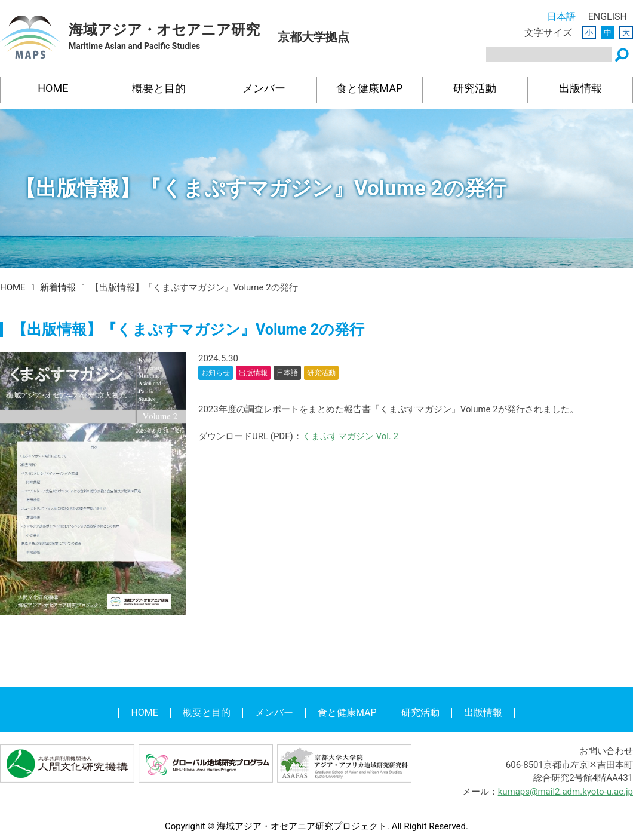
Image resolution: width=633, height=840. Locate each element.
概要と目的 (159, 88)
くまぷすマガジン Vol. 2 (350, 436)
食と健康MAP (369, 88)
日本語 (561, 16)
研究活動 (475, 88)
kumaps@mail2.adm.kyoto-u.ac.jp (566, 792)
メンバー (264, 88)
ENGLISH (608, 16)
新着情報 (58, 287)
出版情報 (580, 88)
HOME (53, 88)
